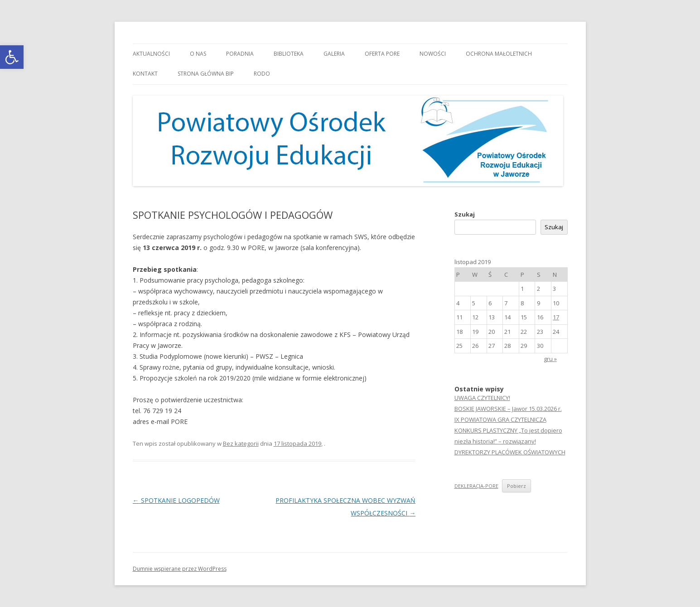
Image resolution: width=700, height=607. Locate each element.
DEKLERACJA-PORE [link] (476, 486)
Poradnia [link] (240, 54)
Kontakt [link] (145, 74)
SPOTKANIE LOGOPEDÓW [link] (176, 500)
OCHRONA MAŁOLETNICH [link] (499, 54)
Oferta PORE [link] (382, 54)
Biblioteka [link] (289, 54)
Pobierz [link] (517, 486)
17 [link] (556, 317)
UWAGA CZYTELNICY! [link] (482, 398)
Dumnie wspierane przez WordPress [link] (180, 569)
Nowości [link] (433, 54)
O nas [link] (198, 54)
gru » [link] (550, 359)
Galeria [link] (334, 54)
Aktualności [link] (151, 54)
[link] (12, 57)
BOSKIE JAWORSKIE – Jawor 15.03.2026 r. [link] (508, 409)
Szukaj (465, 214)
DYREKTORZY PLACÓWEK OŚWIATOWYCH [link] (510, 452)
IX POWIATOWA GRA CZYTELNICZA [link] (500, 419)
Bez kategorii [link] (241, 443)
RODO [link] (262, 74)
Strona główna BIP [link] (206, 74)
